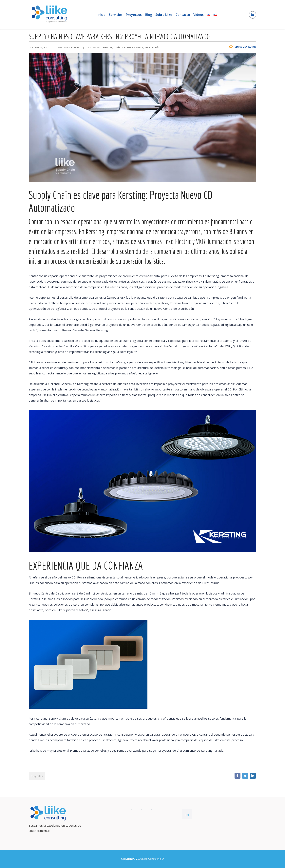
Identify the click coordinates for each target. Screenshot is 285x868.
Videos (200, 15)
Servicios (115, 15)
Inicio (100, 15)
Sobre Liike (165, 15)
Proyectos (134, 15)
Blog (149, 15)
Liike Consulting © (153, 859)
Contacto (184, 15)
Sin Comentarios (243, 54)
